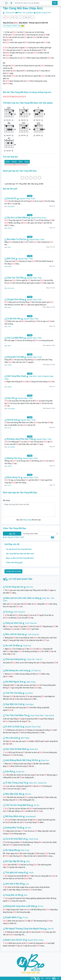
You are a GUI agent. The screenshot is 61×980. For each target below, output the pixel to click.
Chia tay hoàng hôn (13, 659)
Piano (21, 162)
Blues (10, 307)
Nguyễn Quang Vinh (43, 13)
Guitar (8, 162)
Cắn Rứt (8, 771)
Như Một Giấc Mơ (12, 794)
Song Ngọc (30, 704)
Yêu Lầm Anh (10, 738)
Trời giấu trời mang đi (14, 872)
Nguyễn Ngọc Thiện (36, 239)
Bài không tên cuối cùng (16, 670)
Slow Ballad (11, 206)
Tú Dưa (25, 917)
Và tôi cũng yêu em (13, 587)
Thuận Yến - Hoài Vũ (34, 659)
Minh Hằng (25, 738)
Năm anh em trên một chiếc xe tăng (21, 598)
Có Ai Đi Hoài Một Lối (14, 839)
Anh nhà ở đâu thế (13, 884)
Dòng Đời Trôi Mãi (14, 357)
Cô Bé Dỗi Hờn (13, 319)
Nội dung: (7, 500)
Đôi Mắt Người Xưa (13, 682)
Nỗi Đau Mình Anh (13, 816)
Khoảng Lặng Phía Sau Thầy (19, 439)
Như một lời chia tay (14, 634)
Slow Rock (11, 288)
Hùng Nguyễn (31, 816)
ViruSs (31, 873)
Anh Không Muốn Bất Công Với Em (21, 760)
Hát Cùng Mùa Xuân (15, 376)
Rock (9, 485)
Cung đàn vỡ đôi (12, 895)
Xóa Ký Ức (11, 198)
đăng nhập (27, 520)
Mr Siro (36, 805)
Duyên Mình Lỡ (11, 917)
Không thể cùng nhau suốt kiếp (19, 906)
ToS (42, 978)
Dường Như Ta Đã (12, 828)
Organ (27, 162)
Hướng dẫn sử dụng (13, 571)
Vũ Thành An (36, 671)
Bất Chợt (10, 258)
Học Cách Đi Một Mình (15, 749)
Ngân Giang (31, 682)
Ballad (30, 13)
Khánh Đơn (34, 749)
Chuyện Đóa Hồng (14, 299)
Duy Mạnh (29, 693)
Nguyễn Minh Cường (36, 940)
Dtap (28, 861)
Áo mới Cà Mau (11, 645)
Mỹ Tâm (28, 794)
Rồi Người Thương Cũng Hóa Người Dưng (24, 929)
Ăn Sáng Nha (10, 850)
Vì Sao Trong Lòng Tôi (15, 783)
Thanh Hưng (33, 839)
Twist (10, 327)
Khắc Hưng (25, 850)
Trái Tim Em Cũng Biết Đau (17, 805)
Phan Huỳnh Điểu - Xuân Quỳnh (42, 715)
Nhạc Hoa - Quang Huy (38, 783)
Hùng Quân (10, 13)
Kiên (26, 895)
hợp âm (9, 120)
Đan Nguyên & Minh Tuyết (14, 26)
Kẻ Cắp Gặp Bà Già (13, 861)
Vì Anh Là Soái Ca (13, 727)
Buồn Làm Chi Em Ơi (14, 940)
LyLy (27, 884)
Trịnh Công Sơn (19, 612)
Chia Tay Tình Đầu (14, 278)
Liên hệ (48, 978)
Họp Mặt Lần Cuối (13, 704)
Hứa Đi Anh (11, 420)
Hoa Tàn (10, 398)
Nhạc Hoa (45, 760)
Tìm (55, 3)
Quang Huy (20, 772)
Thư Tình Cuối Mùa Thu (15, 715)
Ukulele (14, 162)
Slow (9, 247)
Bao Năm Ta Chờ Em (15, 239)
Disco (10, 428)
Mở (12, 534)
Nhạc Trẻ (21, 13)
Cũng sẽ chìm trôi (12, 623)
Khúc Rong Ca (12, 477)
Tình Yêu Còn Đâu (13, 693)
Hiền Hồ (51, 929)
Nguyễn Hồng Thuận (26, 199)
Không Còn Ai (12, 458)
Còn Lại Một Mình (14, 338)
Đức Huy (30, 587)
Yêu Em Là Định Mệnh (16, 218)
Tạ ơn (7, 612)
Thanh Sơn (27, 646)
